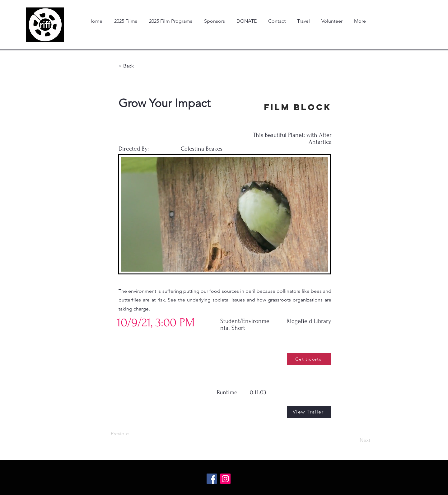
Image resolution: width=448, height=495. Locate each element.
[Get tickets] (309, 359)
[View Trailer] (309, 412)
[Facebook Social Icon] (212, 479)
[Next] (355, 440)
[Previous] (131, 434)
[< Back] (139, 66)
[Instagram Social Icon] (225, 479)
